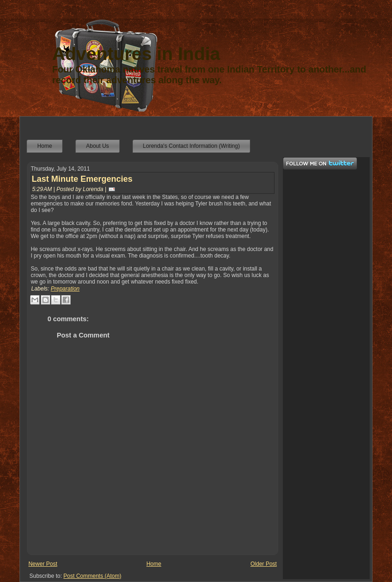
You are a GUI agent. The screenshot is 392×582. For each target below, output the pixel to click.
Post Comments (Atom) (93, 576)
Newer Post (43, 564)
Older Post (264, 564)
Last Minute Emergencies (82, 179)
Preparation (65, 289)
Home (154, 564)
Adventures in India (136, 54)
